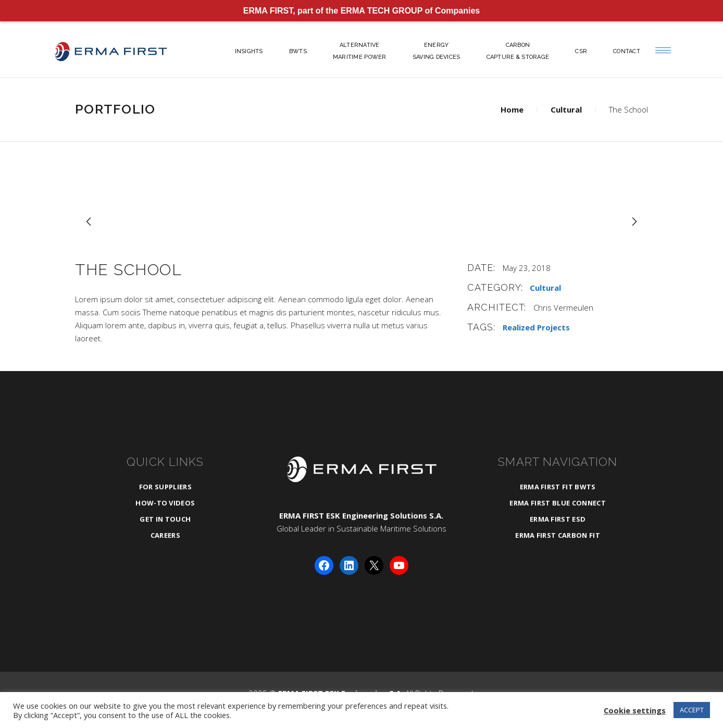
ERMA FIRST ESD (558, 519)
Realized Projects (536, 327)
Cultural (566, 109)
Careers (165, 535)
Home (512, 109)
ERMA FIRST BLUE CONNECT (557, 503)
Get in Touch (165, 519)
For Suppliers (165, 487)
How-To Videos (165, 503)
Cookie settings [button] (635, 710)
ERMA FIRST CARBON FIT (558, 535)
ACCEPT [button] (692, 710)
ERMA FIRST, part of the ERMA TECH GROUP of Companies (362, 11)
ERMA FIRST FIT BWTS (558, 487)
